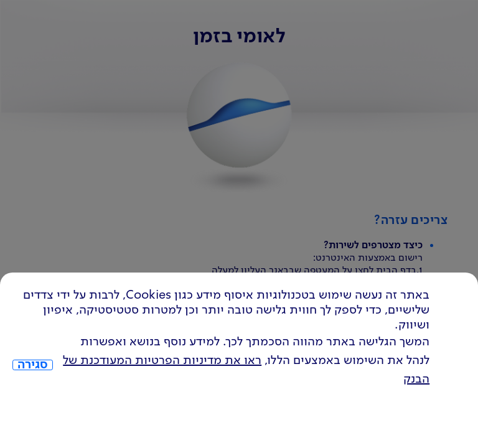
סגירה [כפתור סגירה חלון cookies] (33, 365)
